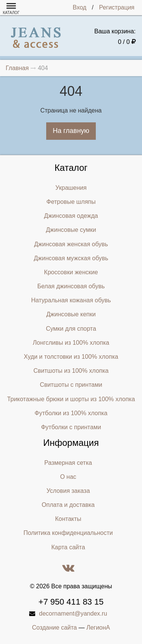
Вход (80, 7)
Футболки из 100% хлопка (71, 413)
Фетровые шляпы (71, 202)
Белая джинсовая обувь (71, 286)
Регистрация (117, 7)
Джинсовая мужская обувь (71, 258)
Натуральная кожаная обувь (71, 300)
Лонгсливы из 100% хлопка (71, 343)
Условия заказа (68, 491)
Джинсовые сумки (71, 230)
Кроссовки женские (71, 272)
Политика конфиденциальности (68, 533)
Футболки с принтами (71, 427)
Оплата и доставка (68, 505)
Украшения (71, 188)
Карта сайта (68, 547)
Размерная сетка (68, 463)
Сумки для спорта (71, 329)
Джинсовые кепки (71, 314)
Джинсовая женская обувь (71, 244)
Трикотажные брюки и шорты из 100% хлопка (71, 399)
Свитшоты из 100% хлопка (71, 371)
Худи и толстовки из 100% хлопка (71, 357)
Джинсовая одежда (71, 216)
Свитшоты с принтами (71, 385)
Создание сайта (55, 628)
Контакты (68, 519)
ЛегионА (98, 628)
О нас (68, 477)
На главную (71, 131)
